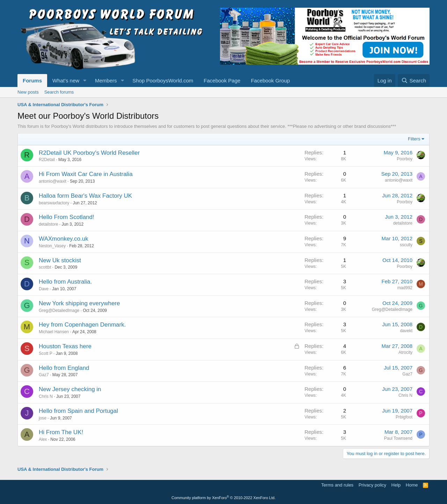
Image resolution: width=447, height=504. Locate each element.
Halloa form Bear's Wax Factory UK (85, 196)
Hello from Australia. (65, 282)
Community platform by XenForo (223, 498)
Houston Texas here (65, 346)
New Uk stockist (60, 260)
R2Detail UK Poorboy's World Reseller (89, 153)
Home (412, 485)
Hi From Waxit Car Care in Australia (86, 174)
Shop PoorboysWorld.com (163, 81)
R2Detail (47, 160)
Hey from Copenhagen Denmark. (82, 325)
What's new (66, 81)
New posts (28, 92)
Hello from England (64, 368)
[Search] (414, 81)
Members (106, 81)
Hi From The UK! (61, 432)
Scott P (46, 353)
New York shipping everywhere (79, 303)
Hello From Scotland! (67, 217)
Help (396, 485)
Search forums (59, 92)
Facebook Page (222, 81)
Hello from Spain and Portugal (78, 411)
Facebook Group (270, 81)
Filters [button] (414, 139)
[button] (85, 81)
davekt (406, 331)
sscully (406, 245)
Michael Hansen (54, 332)
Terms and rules (337, 485)
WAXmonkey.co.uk (64, 239)
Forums (32, 81)
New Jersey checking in (70, 389)
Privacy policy (372, 485)
